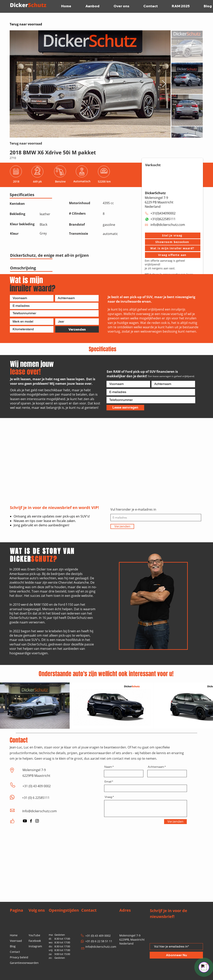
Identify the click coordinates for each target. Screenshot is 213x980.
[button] (173, 235)
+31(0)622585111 (163, 219)
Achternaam (156, 767)
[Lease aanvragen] (125, 408)
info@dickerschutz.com (168, 225)
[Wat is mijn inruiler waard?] (173, 248)
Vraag (108, 797)
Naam (108, 767)
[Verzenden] (77, 329)
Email (108, 782)
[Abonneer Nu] (176, 955)
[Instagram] (37, 821)
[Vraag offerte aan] (173, 255)
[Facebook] (31, 821)
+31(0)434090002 (163, 213)
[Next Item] (164, 84)
